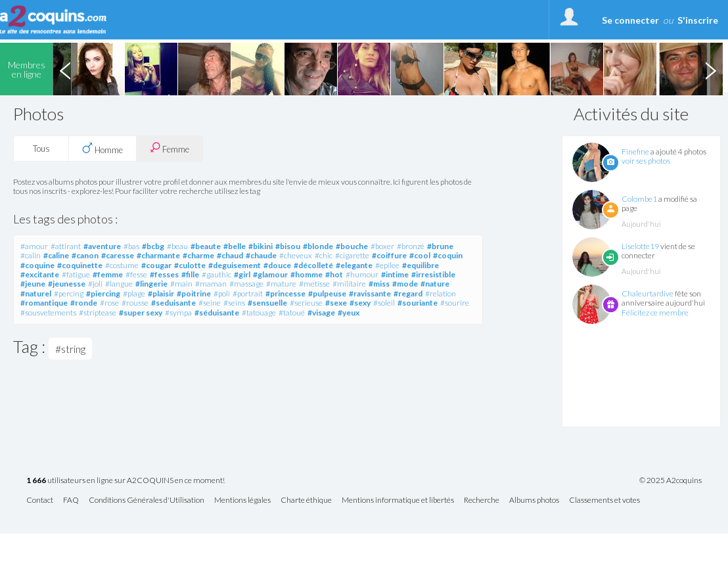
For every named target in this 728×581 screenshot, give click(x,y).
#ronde (84, 303)
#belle (235, 246)
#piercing (103, 293)
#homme (307, 274)
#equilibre (421, 265)
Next (710, 69)
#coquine (37, 265)
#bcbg (153, 246)
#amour (34, 246)
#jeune (33, 284)
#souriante (418, 303)
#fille (190, 274)
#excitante (40, 274)
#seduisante (173, 303)
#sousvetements (48, 313)
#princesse (285, 293)
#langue (119, 284)
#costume (122, 265)
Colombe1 (639, 199)
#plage (134, 293)
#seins (234, 303)
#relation (441, 293)
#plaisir (161, 293)
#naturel (36, 293)
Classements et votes (604, 500)
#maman (211, 284)
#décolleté (313, 265)
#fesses (164, 274)
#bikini (261, 246)
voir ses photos (646, 161)
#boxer (382, 246)
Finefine (635, 151)
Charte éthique (306, 500)
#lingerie (151, 284)
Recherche (482, 500)
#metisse (314, 284)
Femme (170, 148)
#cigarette (352, 255)
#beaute (206, 246)
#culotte (190, 265)
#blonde (318, 246)
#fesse (136, 274)
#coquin (448, 255)
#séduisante (217, 313)
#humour (362, 274)
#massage (246, 284)
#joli (95, 284)
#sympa (178, 313)
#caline (56, 255)
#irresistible (433, 274)
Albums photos (534, 500)
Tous (41, 149)
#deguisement (235, 265)
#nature (435, 284)
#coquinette (80, 265)
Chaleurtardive (648, 293)
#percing (69, 293)
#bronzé (411, 246)
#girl (242, 274)
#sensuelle (267, 303)
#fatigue (76, 274)
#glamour (270, 274)
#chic (324, 255)
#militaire (349, 284)
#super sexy (141, 313)
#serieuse (306, 303)
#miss (379, 284)
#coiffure (389, 255)
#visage (321, 313)
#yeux (349, 313)
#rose (109, 303)
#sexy (360, 303)
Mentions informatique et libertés (398, 500)
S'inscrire (698, 20)
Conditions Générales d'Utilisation (147, 500)
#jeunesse (67, 284)
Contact (40, 500)
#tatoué (292, 313)
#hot (334, 274)
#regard (408, 293)
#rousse (135, 303)
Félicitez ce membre (655, 313)
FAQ (71, 500)
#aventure (102, 246)
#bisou (288, 246)
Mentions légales (242, 500)
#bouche (352, 246)
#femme (108, 274)
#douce (277, 265)
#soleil (384, 303)
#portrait (248, 293)
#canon (85, 255)
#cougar (156, 265)
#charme (198, 255)
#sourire (455, 303)
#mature (281, 284)
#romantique (44, 303)
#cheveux (296, 255)
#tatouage (259, 313)
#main (181, 284)
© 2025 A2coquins (671, 480)
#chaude (261, 255)
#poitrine (194, 293)
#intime (395, 274)
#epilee (387, 265)
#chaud (230, 255)
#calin (31, 255)
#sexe (336, 303)
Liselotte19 (640, 246)
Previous (65, 69)
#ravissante (370, 293)
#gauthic (216, 274)
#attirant (66, 246)
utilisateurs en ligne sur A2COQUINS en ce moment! (125, 481)
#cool (420, 255)
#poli (222, 293)
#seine (210, 303)
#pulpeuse (327, 293)
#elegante (354, 265)
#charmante (158, 255)
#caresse (118, 255)
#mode (405, 284)
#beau (177, 246)
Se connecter (630, 20)
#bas (131, 246)
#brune (440, 246)
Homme (102, 149)
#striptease (98, 313)
